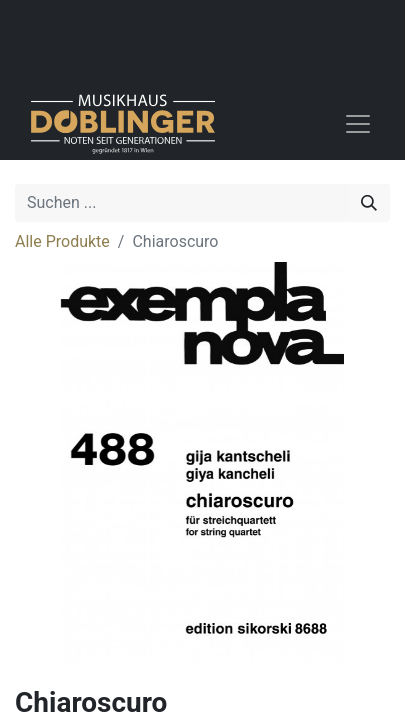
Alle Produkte (62, 241)
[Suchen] (369, 203)
